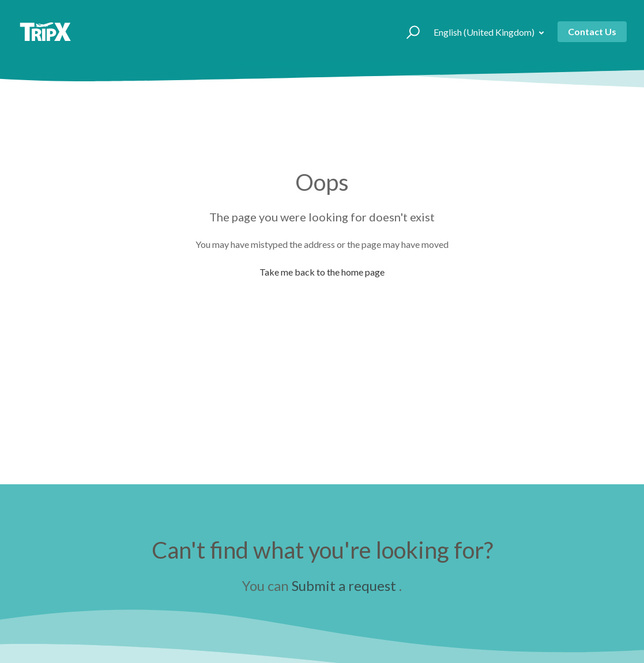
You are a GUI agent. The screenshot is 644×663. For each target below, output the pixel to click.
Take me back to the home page (322, 272)
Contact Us (592, 31)
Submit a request (344, 585)
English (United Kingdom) (485, 32)
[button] (408, 32)
